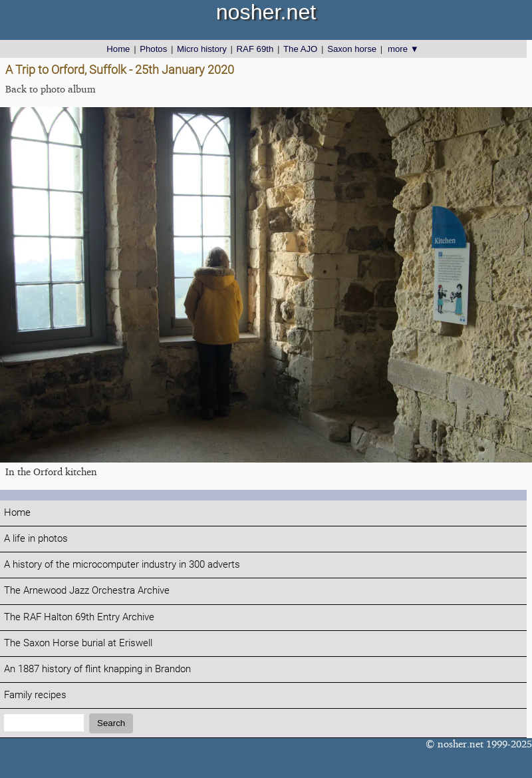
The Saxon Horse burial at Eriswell (78, 643)
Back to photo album (51, 89)
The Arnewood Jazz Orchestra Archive (87, 591)
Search (111, 723)
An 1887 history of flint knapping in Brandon (97, 669)
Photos (153, 49)
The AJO (300, 49)
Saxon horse (352, 49)
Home (118, 49)
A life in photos (36, 539)
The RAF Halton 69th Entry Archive (79, 617)
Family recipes (35, 695)
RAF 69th (255, 49)
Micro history (202, 49)
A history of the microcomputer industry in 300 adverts (122, 565)
